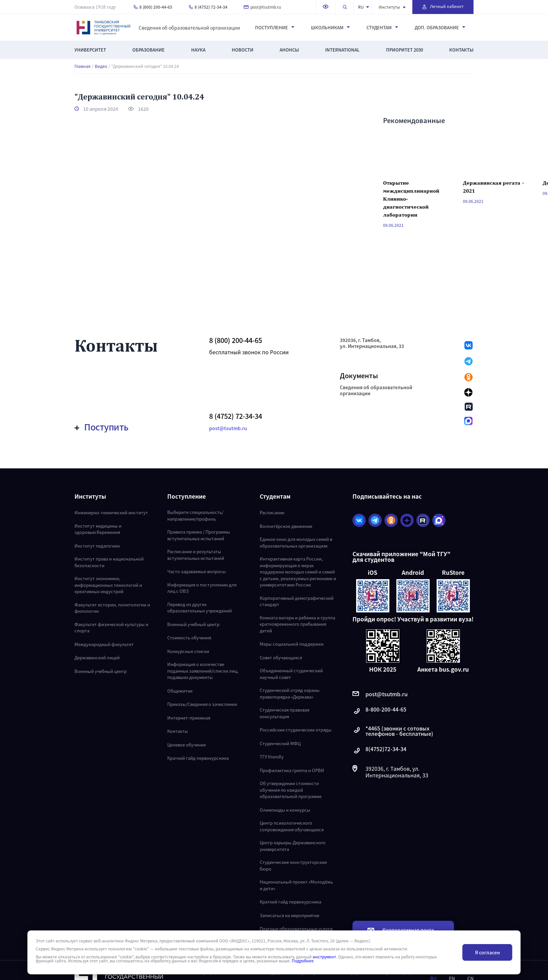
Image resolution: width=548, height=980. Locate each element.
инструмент (324, 957)
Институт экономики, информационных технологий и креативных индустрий (108, 585)
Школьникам (330, 28)
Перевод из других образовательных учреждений (200, 608)
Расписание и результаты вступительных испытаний (196, 555)
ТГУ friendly (272, 757)
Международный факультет (104, 644)
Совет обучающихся (281, 657)
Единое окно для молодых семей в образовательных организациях (296, 542)
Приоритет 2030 (405, 50)
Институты (392, 7)
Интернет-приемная (189, 718)
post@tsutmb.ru (262, 7)
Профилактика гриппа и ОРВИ (292, 770)
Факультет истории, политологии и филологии (112, 608)
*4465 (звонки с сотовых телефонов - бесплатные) (393, 731)
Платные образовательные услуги (296, 929)
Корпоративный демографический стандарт (297, 601)
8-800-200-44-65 (379, 711)
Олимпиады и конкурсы (285, 810)
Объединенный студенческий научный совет (291, 674)
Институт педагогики (97, 546)
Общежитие (180, 691)
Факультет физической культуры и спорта (111, 628)
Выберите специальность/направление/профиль (195, 515)
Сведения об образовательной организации (189, 28)
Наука (198, 50)
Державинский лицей (97, 657)
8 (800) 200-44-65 (153, 7)
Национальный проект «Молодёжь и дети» (296, 885)
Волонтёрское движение (286, 526)
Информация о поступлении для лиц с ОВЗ (202, 588)
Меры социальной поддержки (292, 644)
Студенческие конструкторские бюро (293, 865)
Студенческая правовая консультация (284, 713)
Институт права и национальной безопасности (109, 562)
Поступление (275, 28)
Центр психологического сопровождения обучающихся (292, 826)
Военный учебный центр (101, 671)
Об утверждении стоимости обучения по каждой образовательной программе (291, 790)
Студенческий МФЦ (280, 743)
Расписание (272, 512)
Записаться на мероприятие (289, 915)
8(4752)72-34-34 (379, 751)
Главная (82, 66)
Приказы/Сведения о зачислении (202, 704)
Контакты (461, 50)
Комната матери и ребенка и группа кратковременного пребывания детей (297, 624)
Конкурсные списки (188, 651)
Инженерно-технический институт (111, 512)
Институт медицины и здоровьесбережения (98, 529)
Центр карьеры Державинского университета (293, 846)
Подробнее (303, 961)
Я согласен (487, 952)
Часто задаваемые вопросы (197, 571)
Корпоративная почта (401, 930)
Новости (243, 50)
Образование (148, 50)
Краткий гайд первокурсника (198, 758)
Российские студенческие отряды (296, 730)
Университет (90, 50)
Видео (101, 66)
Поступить (102, 427)
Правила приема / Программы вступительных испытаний (199, 535)
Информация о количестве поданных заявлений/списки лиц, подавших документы (203, 671)
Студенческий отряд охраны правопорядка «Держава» (290, 693)
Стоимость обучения (189, 638)
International (342, 50)
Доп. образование (440, 28)
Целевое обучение (187, 745)
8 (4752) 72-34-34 (208, 7)
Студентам (382, 28)
